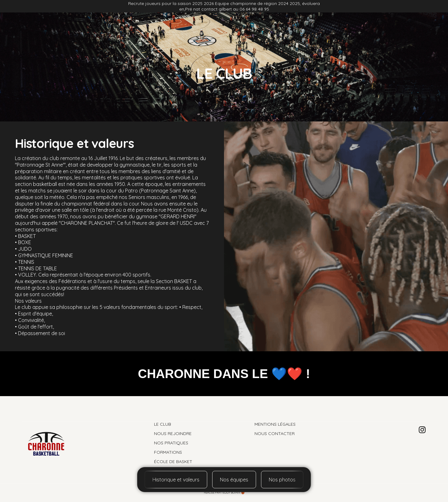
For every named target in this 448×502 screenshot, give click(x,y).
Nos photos (174, 33)
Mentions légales (275, 424)
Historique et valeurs (176, 480)
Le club (94, 33)
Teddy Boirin (231, 493)
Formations (168, 452)
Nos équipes (234, 480)
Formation (317, 33)
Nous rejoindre (132, 33)
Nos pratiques (277, 33)
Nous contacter (275, 433)
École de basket (359, 33)
